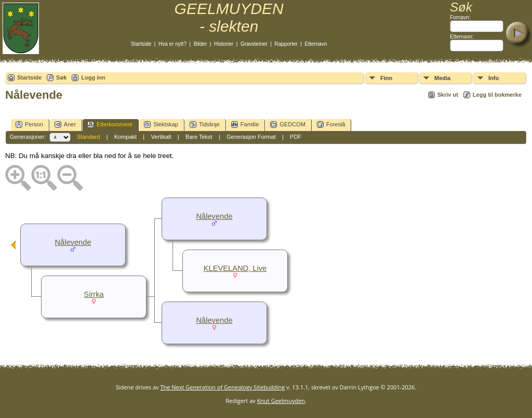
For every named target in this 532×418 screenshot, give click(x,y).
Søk (61, 77)
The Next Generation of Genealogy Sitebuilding (222, 387)
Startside (141, 44)
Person (29, 125)
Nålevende (214, 216)
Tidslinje (205, 125)
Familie (245, 125)
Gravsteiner (254, 44)
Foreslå (331, 125)
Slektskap (161, 125)
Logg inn (93, 77)
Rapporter (286, 44)
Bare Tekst (199, 137)
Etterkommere (110, 125)
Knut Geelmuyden (281, 401)
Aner (65, 125)
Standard (89, 137)
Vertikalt (161, 137)
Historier (224, 44)
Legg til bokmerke (497, 95)
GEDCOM (288, 125)
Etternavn (316, 44)
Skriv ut (448, 95)
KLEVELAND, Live (235, 268)
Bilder (201, 44)
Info (494, 78)
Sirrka (94, 294)
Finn (386, 78)
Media (442, 78)
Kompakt (125, 137)
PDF (296, 137)
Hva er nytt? (172, 44)
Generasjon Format (251, 137)
